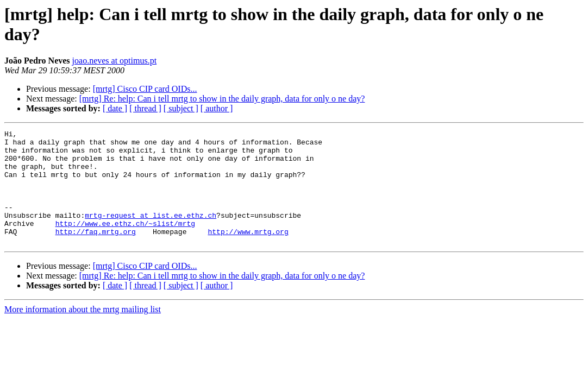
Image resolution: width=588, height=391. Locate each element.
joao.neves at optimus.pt (115, 61)
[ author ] (217, 108)
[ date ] (115, 108)
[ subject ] (181, 108)
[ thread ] (145, 108)
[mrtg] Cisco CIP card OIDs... (145, 89)
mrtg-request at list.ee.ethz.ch (151, 233)
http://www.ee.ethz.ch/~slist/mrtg (125, 243)
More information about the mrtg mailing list (83, 332)
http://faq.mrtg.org (96, 253)
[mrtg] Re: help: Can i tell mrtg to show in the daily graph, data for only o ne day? (222, 99)
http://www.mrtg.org (248, 253)
